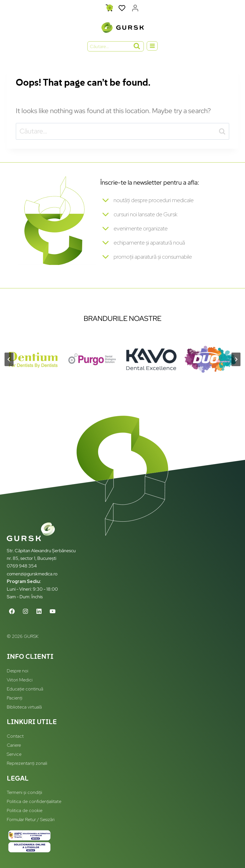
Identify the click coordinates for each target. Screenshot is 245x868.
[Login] (135, 8)
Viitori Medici (20, 680)
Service (14, 754)
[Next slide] (236, 360)
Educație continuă (25, 689)
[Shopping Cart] (109, 8)
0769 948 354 (22, 566)
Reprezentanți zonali (27, 764)
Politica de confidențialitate (34, 802)
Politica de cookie (25, 811)
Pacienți (15, 698)
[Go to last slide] (9, 360)
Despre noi (18, 671)
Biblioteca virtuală (24, 707)
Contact (15, 736)
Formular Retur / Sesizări (31, 820)
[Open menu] (152, 46)
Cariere (14, 745)
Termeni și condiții (24, 793)
